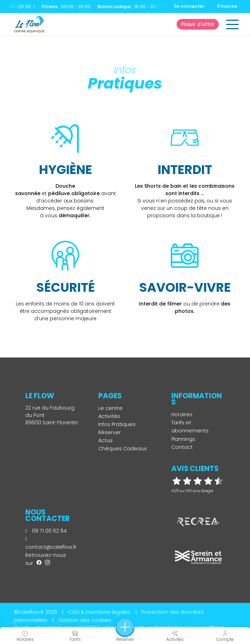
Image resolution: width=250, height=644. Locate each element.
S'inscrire (227, 6)
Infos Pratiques (117, 424)
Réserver (110, 432)
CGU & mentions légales (99, 612)
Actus (106, 440)
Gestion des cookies (85, 620)
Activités (109, 416)
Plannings (183, 439)
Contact (182, 447)
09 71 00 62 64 (46, 531)
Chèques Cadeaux (123, 449)
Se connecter (189, 6)
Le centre (110, 408)
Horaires (182, 414)
